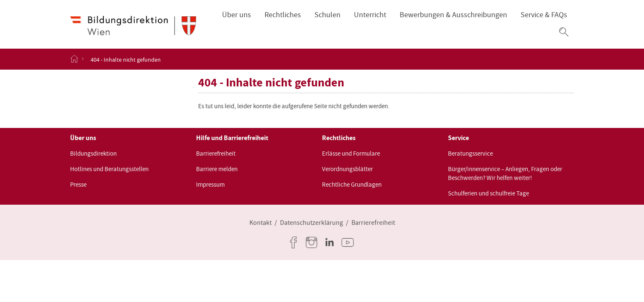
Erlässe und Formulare (351, 154)
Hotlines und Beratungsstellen (109, 169)
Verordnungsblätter (347, 169)
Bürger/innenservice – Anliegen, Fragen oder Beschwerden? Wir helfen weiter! (505, 173)
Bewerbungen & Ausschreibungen (453, 15)
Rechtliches (283, 15)
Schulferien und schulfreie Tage (488, 193)
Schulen (327, 15)
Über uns (237, 15)
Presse (78, 185)
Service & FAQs (544, 15)
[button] (564, 32)
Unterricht (370, 15)
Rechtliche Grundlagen (352, 185)
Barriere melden (217, 169)
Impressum (210, 185)
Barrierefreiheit (216, 154)
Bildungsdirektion (93, 154)
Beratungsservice (470, 154)
